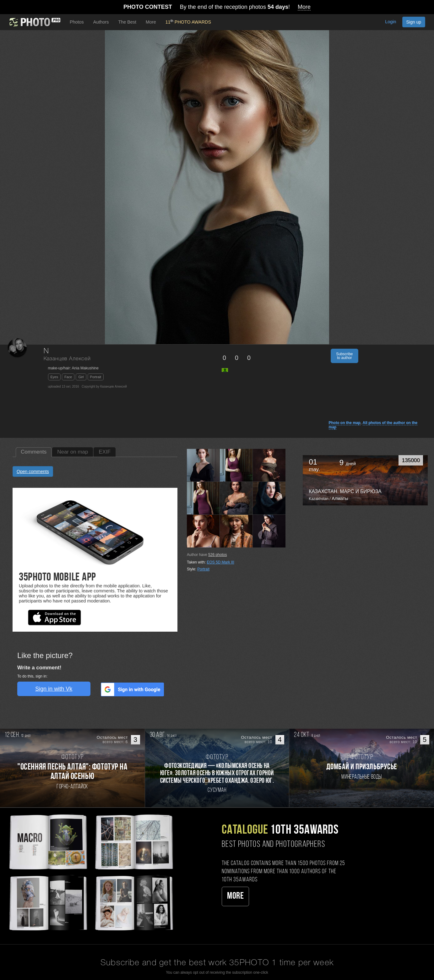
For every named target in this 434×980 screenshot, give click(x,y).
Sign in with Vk (54, 689)
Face (68, 377)
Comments (34, 452)
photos (217, 555)
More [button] (151, 22)
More (235, 896)
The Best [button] (127, 22)
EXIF (105, 452)
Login (391, 22)
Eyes (54, 377)
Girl (81, 377)
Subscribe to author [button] (344, 356)
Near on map (73, 452)
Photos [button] (77, 22)
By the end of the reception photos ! (217, 7)
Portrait (96, 377)
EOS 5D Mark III (220, 562)
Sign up (414, 22)
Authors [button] (101, 22)
